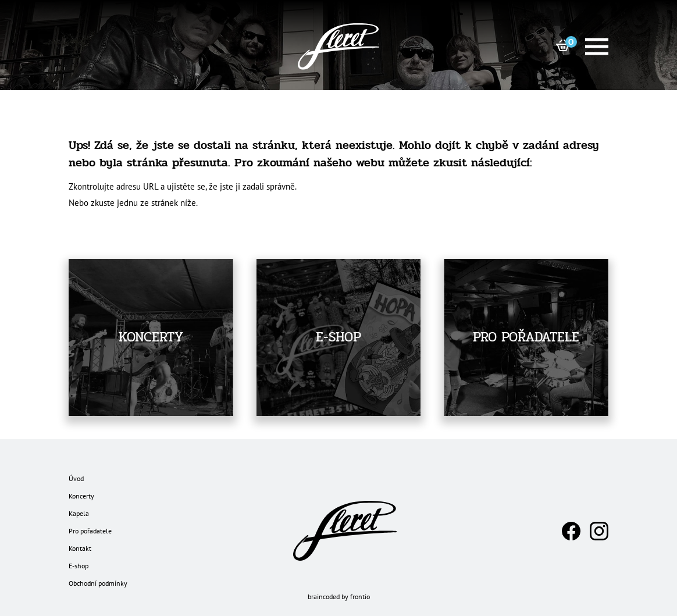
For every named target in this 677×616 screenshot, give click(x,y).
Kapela (79, 513)
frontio (360, 597)
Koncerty (81, 496)
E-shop (79, 566)
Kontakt (80, 548)
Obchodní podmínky (98, 583)
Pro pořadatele (90, 531)
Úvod (76, 478)
